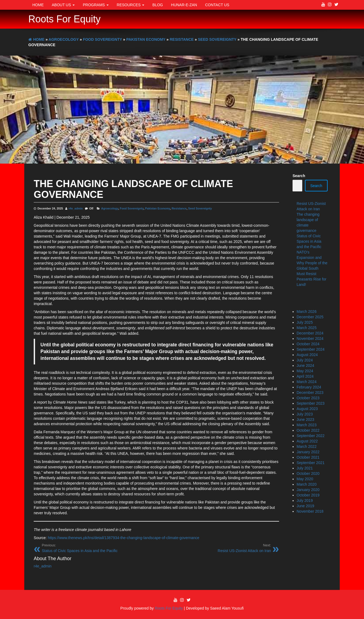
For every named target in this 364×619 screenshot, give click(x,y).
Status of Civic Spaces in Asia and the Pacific (309, 241)
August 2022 (307, 441)
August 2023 (307, 409)
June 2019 (305, 506)
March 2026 (307, 312)
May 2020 (305, 479)
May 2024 (305, 371)
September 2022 (311, 436)
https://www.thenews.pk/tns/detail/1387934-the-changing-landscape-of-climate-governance (123, 538)
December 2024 (310, 333)
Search (299, 176)
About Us (63, 5)
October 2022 (308, 430)
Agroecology (110, 208)
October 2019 (308, 495)
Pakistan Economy (158, 208)
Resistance (179, 208)
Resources (131, 5)
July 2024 (305, 360)
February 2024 (309, 387)
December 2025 (310, 317)
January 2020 (308, 490)
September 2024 (311, 349)
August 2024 (307, 355)
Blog (158, 5)
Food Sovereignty (132, 208)
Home (38, 5)
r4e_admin (76, 208)
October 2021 (308, 457)
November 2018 (310, 511)
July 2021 (305, 468)
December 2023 (310, 393)
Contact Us (217, 5)
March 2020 (307, 484)
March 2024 (307, 382)
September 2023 (311, 403)
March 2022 (307, 447)
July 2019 (305, 500)
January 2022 (308, 452)
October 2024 (308, 344)
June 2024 (305, 366)
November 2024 (310, 339)
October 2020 (308, 473)
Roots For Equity (64, 19)
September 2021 (311, 463)
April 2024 (305, 376)
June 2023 (305, 420)
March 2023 (307, 425)
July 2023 (305, 414)
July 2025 (305, 322)
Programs (96, 5)
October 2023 (308, 398)
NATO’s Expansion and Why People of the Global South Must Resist (312, 263)
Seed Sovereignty (200, 208)
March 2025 (307, 328)
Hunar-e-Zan (184, 5)
